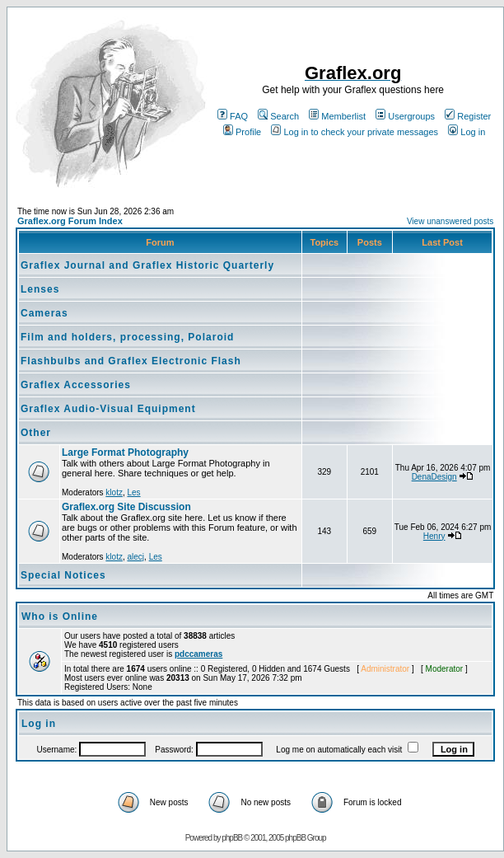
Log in (467, 132)
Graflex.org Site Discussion (126, 507)
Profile (242, 132)
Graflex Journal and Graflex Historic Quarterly (147, 265)
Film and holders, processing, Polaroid (127, 337)
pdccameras (198, 654)
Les (133, 492)
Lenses (40, 289)
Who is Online (60, 617)
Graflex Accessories (76, 385)
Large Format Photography (125, 452)
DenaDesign (434, 477)
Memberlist (337, 116)
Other (36, 433)
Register (468, 116)
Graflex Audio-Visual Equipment (108, 409)
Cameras (44, 313)
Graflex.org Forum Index (70, 221)
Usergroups (405, 116)
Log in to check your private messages (355, 132)
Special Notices (63, 575)
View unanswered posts (450, 221)
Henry (434, 536)
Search (278, 116)
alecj (135, 557)
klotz (114, 492)
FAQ (233, 116)
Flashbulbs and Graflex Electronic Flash (131, 361)
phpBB (232, 838)
